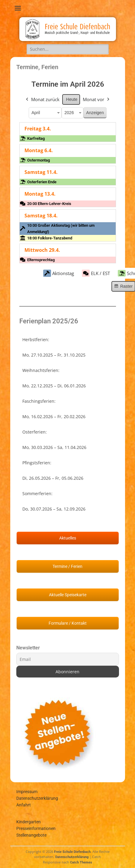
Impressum (27, 792)
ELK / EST (96, 273)
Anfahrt (24, 805)
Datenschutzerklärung (37, 798)
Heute (71, 99)
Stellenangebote (31, 835)
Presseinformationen (36, 828)
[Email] (68, 659)
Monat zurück (42, 99)
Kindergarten (29, 822)
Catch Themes (81, 862)
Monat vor (97, 99)
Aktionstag (58, 273)
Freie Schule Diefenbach (72, 852)
